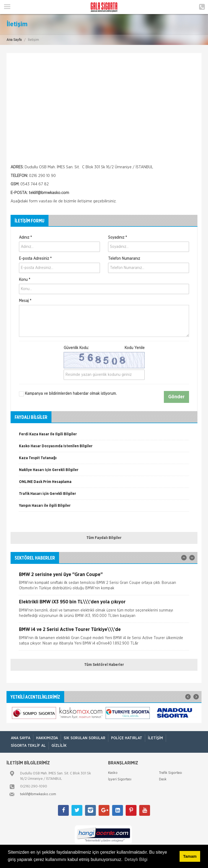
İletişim (155, 738)
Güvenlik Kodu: (104, 348)
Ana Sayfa (14, 40)
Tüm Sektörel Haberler (104, 665)
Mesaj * (25, 301)
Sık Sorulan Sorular (84, 738)
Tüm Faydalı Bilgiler (104, 538)
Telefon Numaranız (124, 259)
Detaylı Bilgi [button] (136, 859)
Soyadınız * (117, 238)
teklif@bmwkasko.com (49, 193)
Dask (163, 779)
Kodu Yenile (135, 348)
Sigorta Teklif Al (28, 746)
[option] (104, 436)
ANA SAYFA (21, 738)
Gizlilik (59, 746)
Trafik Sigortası (170, 773)
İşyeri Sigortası (120, 779)
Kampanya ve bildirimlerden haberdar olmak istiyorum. (68, 394)
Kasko (113, 773)
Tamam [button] (190, 856)
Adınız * (25, 238)
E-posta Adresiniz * (35, 259)
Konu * (25, 280)
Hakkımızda (47, 738)
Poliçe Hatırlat (127, 738)
